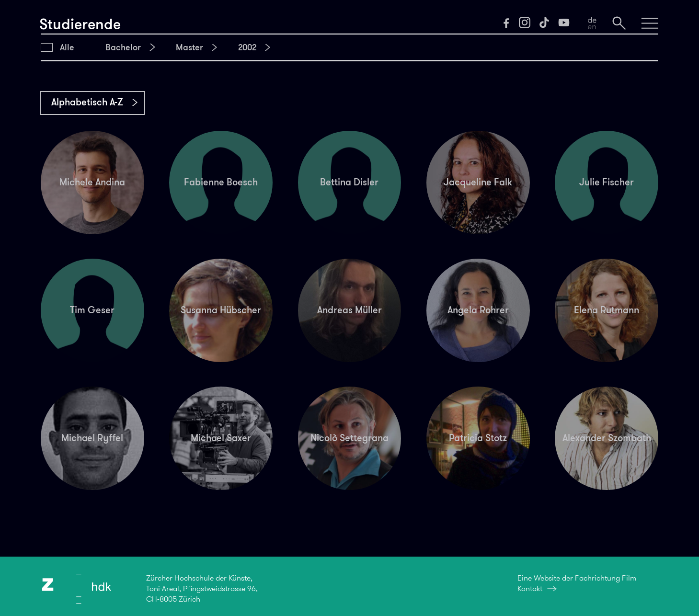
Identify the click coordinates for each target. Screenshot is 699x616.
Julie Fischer (607, 182)
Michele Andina (92, 182)
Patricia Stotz (478, 438)
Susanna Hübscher (221, 310)
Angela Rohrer (478, 310)
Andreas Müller (349, 310)
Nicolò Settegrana (349, 438)
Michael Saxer (221, 438)
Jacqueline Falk (478, 182)
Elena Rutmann (607, 310)
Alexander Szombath (607, 438)
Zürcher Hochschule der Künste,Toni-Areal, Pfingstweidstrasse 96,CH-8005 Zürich (202, 589)
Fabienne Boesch (221, 182)
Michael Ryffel (92, 438)
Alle (67, 47)
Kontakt (530, 588)
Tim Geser (92, 310)
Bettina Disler (349, 182)
